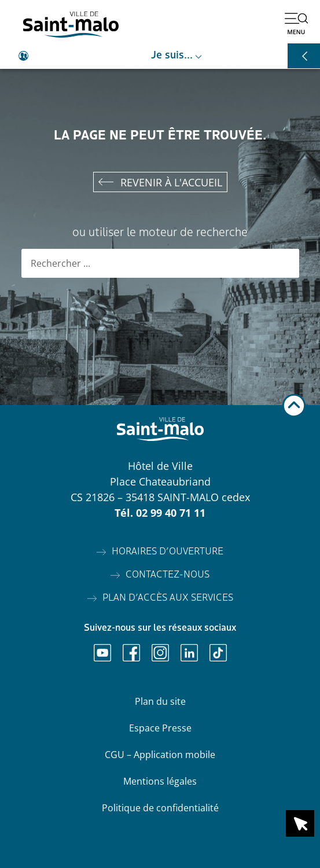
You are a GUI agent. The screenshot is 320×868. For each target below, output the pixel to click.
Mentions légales (160, 781)
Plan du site (160, 701)
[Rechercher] (285, 263)
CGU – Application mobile (160, 755)
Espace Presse (160, 728)
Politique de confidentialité (160, 808)
